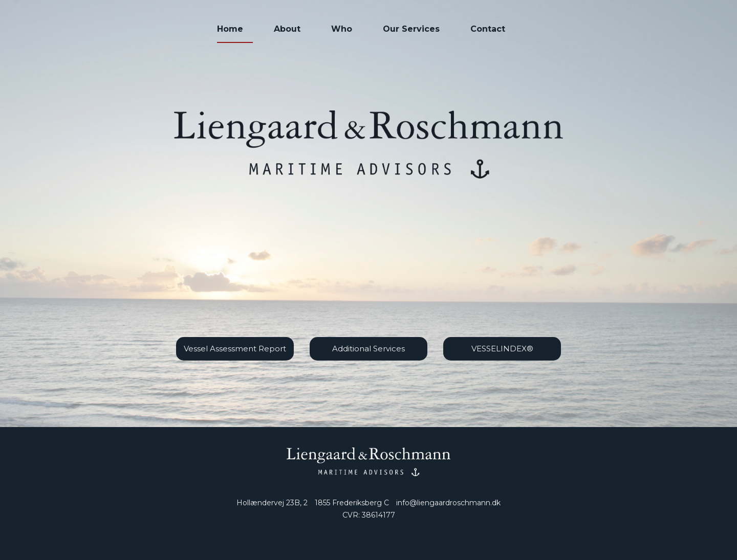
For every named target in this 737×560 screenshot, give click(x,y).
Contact (488, 29)
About (287, 29)
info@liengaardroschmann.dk (448, 503)
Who (342, 29)
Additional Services (368, 349)
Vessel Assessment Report (235, 349)
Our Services (411, 29)
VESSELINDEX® (502, 349)
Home (230, 29)
